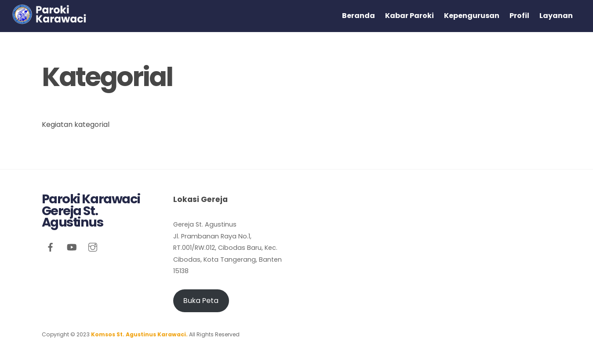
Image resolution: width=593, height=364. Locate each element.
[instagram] (93, 246)
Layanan (556, 16)
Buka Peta (201, 301)
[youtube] (72, 246)
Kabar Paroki (409, 16)
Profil (519, 16)
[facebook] (51, 246)
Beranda (358, 16)
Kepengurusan (472, 16)
